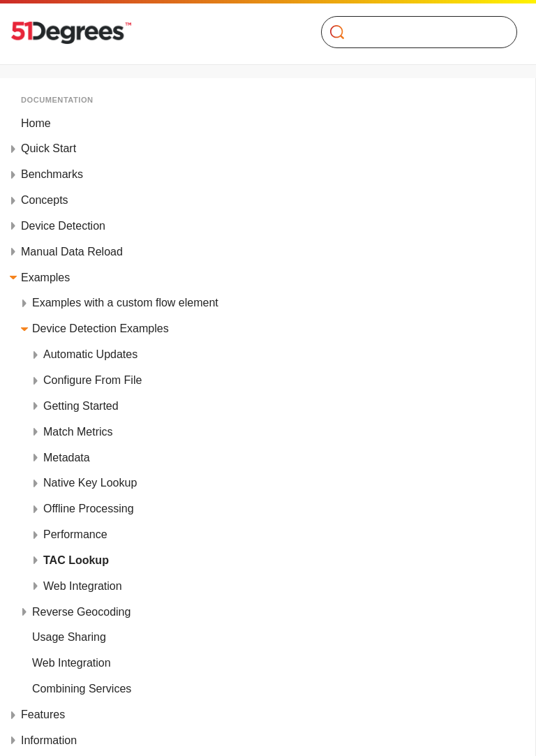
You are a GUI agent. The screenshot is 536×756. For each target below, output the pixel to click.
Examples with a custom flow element (125, 303)
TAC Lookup (76, 560)
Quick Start (49, 148)
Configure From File (92, 380)
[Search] (414, 32)
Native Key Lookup (90, 483)
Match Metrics (78, 432)
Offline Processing (89, 509)
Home (36, 123)
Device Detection (63, 226)
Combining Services (82, 689)
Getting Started (81, 406)
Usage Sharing (69, 637)
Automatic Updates (90, 354)
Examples (45, 277)
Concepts (45, 200)
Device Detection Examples (100, 328)
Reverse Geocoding (81, 612)
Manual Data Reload (72, 252)
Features (43, 714)
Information (49, 740)
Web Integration (83, 586)
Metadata (67, 458)
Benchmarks (52, 174)
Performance (75, 534)
